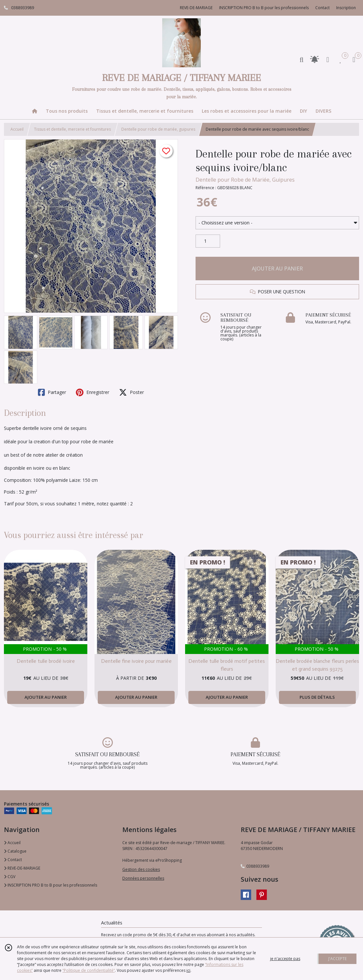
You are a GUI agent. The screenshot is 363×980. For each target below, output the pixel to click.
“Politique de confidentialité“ (89, 970)
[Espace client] (328, 59)
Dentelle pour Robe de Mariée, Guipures (245, 180)
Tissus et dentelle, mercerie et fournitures (72, 129)
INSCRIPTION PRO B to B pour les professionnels (51, 885)
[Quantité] (208, 241)
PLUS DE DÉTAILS (317, 697)
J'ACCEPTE (337, 959)
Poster (131, 392)
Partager (52, 392)
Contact (322, 8)
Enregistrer (93, 392)
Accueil (17, 129)
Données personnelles (143, 878)
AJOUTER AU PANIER (277, 269)
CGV (10, 877)
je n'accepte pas (285, 959)
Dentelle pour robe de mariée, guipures (158, 129)
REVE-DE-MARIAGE (22, 868)
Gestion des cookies (141, 869)
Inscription (346, 8)
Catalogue (15, 851)
